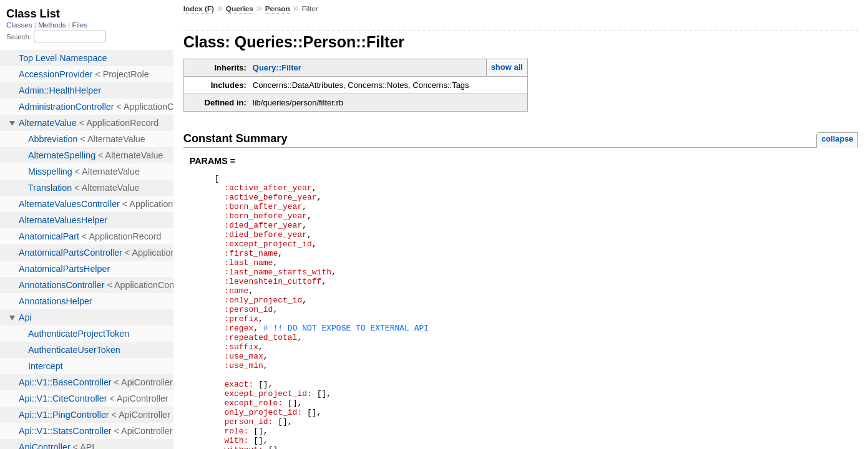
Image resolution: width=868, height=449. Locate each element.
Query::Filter (277, 68)
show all (507, 67)
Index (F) (199, 9)
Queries (240, 9)
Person (278, 9)
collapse (837, 139)
